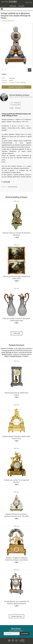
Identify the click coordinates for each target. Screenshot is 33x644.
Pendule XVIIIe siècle (12, 187)
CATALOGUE (4, 6)
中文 (31, 2)
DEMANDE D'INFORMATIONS (17, 87)
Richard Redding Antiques (19, 95)
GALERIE (11, 108)
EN (28, 2)
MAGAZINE (21, 6)
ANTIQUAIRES (13, 6)
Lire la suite (7, 182)
